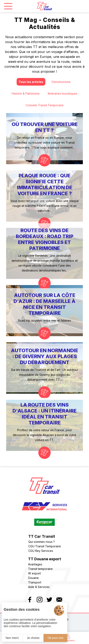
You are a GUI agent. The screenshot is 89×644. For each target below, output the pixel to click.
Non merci (12, 638)
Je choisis (33, 638)
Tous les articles (31, 82)
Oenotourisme (61, 82)
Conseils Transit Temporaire (45, 105)
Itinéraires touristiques (63, 93)
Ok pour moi (55, 638)
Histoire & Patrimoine (26, 93)
